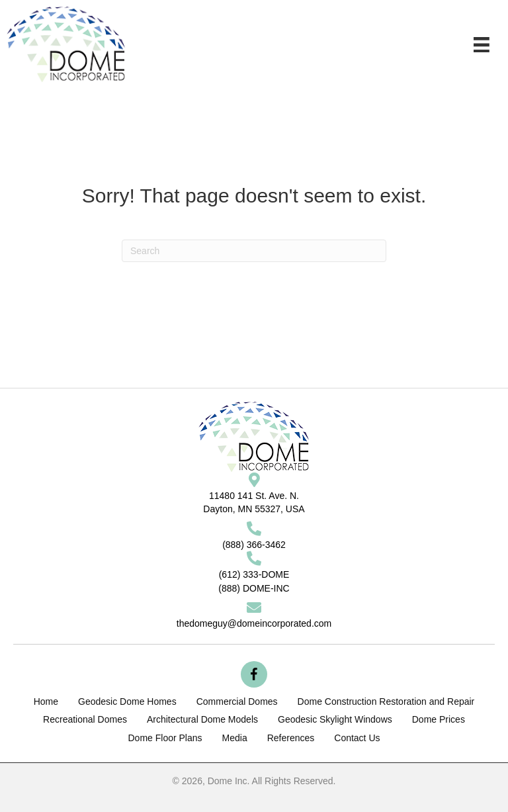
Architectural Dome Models (202, 719)
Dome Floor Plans (165, 738)
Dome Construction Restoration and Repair (386, 701)
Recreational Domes (85, 719)
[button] (254, 674)
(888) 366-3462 (254, 545)
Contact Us (357, 738)
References (291, 738)
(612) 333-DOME (254, 574)
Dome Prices (439, 719)
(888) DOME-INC (254, 588)
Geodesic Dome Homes (127, 701)
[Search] (254, 251)
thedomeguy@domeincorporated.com (254, 623)
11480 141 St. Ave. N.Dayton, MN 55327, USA (254, 502)
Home (46, 701)
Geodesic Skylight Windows (335, 719)
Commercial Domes (237, 701)
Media (235, 738)
